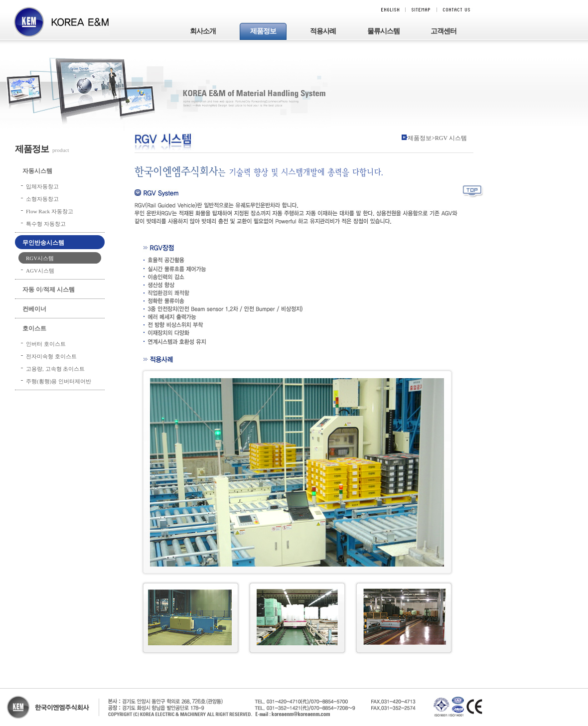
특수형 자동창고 (46, 224)
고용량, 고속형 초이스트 (55, 369)
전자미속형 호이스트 (51, 356)
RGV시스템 (40, 258)
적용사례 (323, 31)
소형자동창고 (42, 199)
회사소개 (203, 31)
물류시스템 (383, 31)
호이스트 (34, 328)
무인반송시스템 (43, 243)
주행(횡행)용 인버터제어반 (59, 381)
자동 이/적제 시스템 (49, 290)
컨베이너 (34, 309)
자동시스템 (37, 171)
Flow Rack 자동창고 (50, 211)
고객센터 (443, 31)
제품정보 (263, 31)
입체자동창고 (42, 186)
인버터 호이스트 (46, 344)
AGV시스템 (40, 271)
